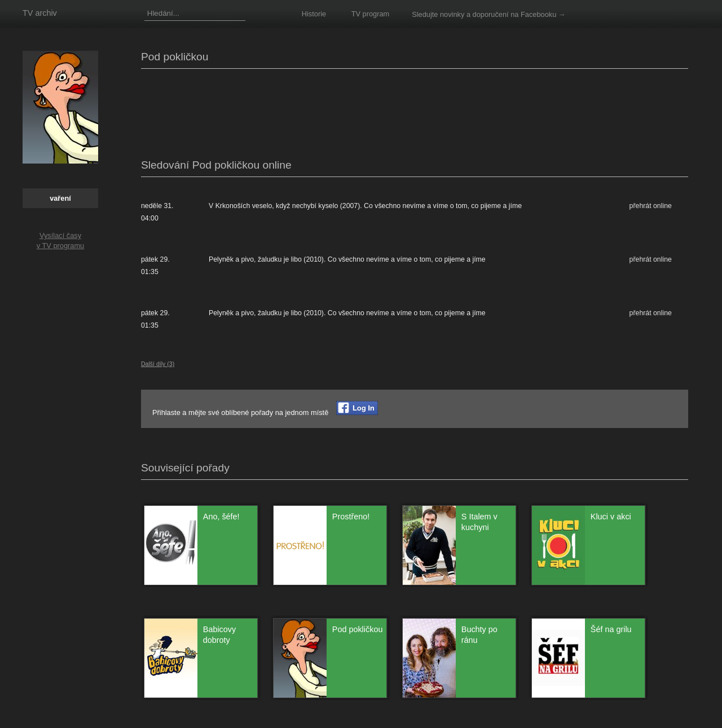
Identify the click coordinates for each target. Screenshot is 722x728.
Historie (314, 14)
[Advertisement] (346, 111)
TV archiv (40, 13)
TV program (371, 14)
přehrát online (651, 206)
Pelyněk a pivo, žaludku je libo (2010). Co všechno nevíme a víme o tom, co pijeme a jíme (347, 259)
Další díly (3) (158, 364)
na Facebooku (533, 14)
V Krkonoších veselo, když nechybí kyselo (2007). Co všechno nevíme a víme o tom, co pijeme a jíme (365, 206)
